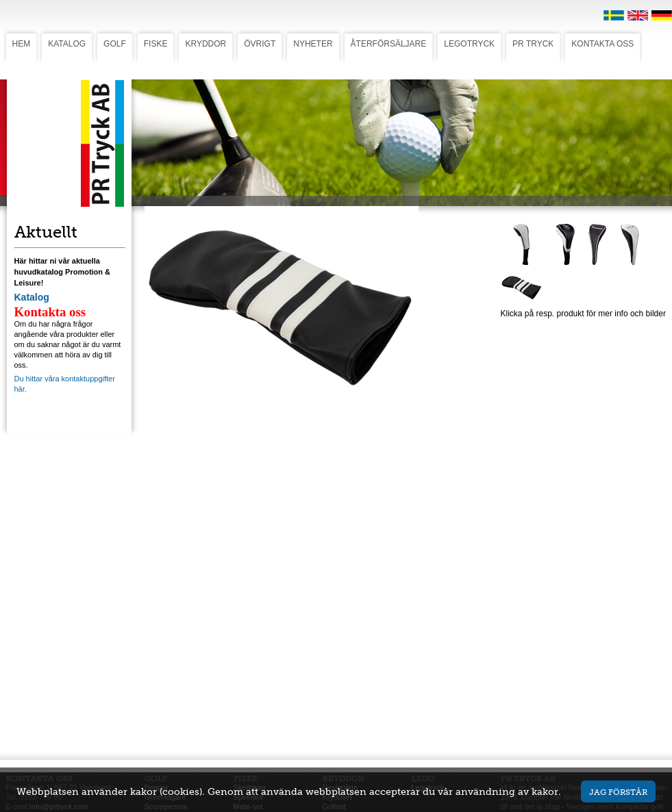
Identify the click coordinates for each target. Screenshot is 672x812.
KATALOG (67, 44)
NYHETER (313, 44)
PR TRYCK (533, 44)
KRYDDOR (206, 44)
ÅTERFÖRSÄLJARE (389, 44)
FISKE (156, 44)
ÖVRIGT (260, 44)
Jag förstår (618, 792)
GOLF (115, 44)
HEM (22, 44)
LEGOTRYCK (469, 44)
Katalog (32, 297)
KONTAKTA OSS (602, 44)
